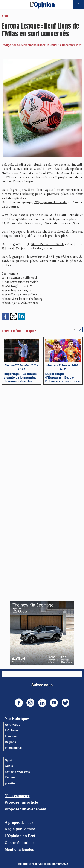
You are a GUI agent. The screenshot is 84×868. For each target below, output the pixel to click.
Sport (9, 760)
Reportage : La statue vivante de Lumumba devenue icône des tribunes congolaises (20, 377)
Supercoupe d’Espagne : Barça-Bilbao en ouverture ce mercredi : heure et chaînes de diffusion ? (63, 377)
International (13, 748)
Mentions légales (19, 850)
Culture (10, 777)
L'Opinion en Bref (20, 836)
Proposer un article (21, 802)
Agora (9, 766)
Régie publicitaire (20, 829)
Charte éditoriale (19, 843)
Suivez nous (42, 685)
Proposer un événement (26, 809)
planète (10, 783)
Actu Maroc (13, 725)
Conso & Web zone (18, 772)
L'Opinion (11, 730)
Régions (10, 742)
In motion (11, 736)
